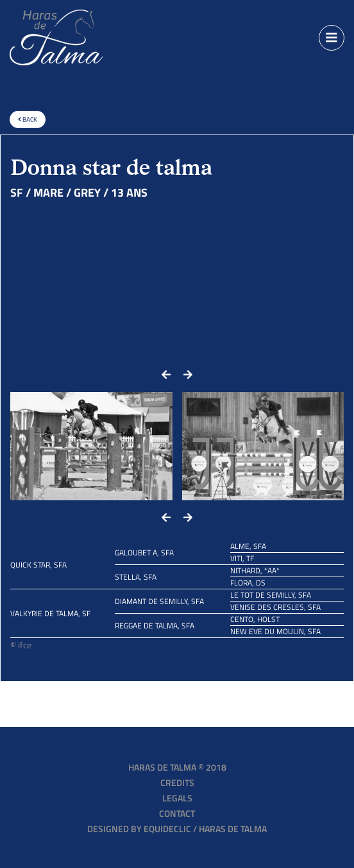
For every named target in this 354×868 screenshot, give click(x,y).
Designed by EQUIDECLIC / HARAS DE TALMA (177, 829)
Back (28, 119)
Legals (177, 798)
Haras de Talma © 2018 (177, 767)
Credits (177, 782)
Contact (177, 813)
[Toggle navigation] (332, 38)
